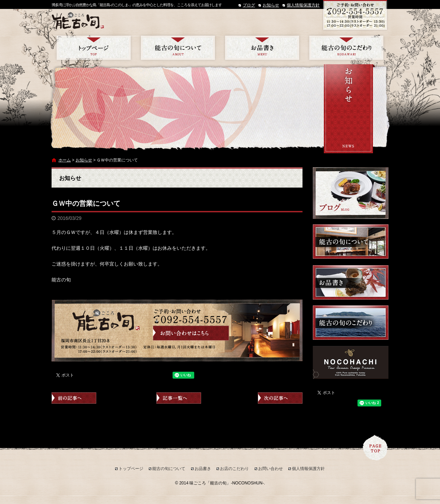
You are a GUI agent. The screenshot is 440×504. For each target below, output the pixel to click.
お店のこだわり (346, 48)
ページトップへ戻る (375, 448)
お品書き (262, 48)
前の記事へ (74, 398)
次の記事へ (280, 398)
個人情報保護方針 (303, 5)
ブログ (249, 5)
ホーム (65, 160)
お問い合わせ (271, 469)
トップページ (94, 48)
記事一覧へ (179, 398)
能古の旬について (178, 48)
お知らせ (271, 5)
